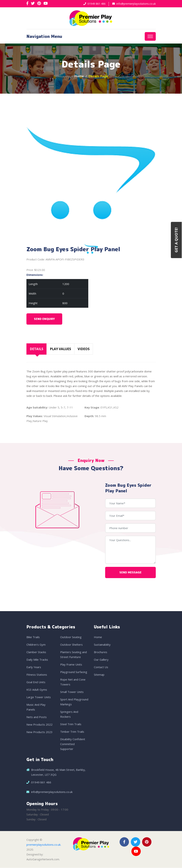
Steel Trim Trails (71, 724)
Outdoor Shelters (71, 645)
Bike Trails (33, 637)
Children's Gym (36, 645)
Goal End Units (36, 682)
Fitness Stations (37, 675)
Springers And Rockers (69, 714)
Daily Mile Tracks (37, 660)
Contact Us (101, 667)
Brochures (101, 652)
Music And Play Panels (36, 707)
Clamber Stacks (36, 652)
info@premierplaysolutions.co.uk (136, 4)
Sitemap (99, 675)
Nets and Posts (37, 717)
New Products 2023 (39, 732)
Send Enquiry (44, 319)
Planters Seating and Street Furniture (73, 655)
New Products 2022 (39, 725)
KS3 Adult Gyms (37, 690)
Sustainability (102, 645)
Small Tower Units (72, 692)
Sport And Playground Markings (74, 702)
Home (79, 76)
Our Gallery (101, 660)
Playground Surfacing (74, 672)
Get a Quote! (176, 240)
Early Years (34, 667)
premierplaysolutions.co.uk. (44, 845)
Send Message (130, 573)
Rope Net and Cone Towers (73, 682)
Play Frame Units (71, 665)
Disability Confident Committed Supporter (73, 744)
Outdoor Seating (71, 637)
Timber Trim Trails (72, 732)
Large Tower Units (39, 697)
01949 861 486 (97, 4)
